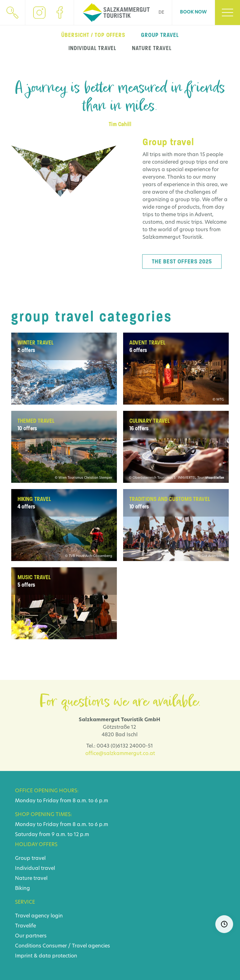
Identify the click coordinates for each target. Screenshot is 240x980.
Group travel (30, 859)
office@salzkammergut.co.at (120, 754)
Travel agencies (91, 946)
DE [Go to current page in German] (161, 13)
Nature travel (31, 879)
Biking (22, 889)
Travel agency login (39, 916)
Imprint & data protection (46, 956)
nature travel (152, 48)
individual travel (92, 48)
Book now (193, 12)
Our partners (31, 936)
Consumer (55, 946)
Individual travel (35, 869)
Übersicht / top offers (93, 35)
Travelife (25, 926)
